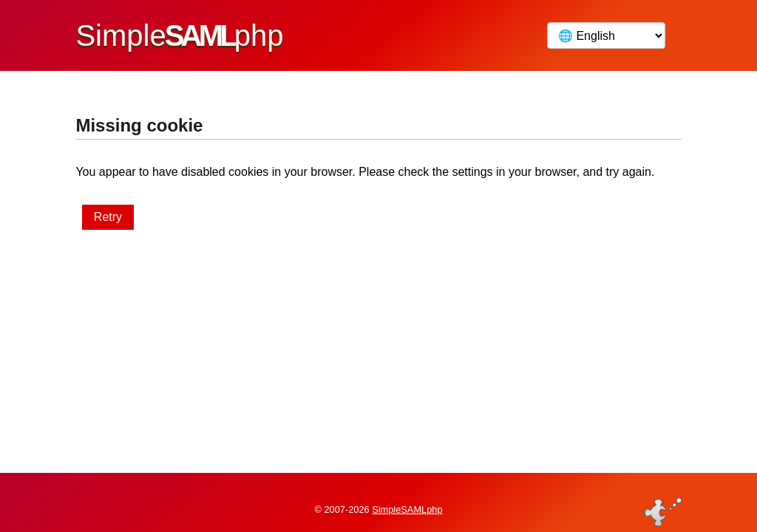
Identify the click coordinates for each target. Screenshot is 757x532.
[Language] (606, 35)
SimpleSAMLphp (407, 498)
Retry (108, 217)
